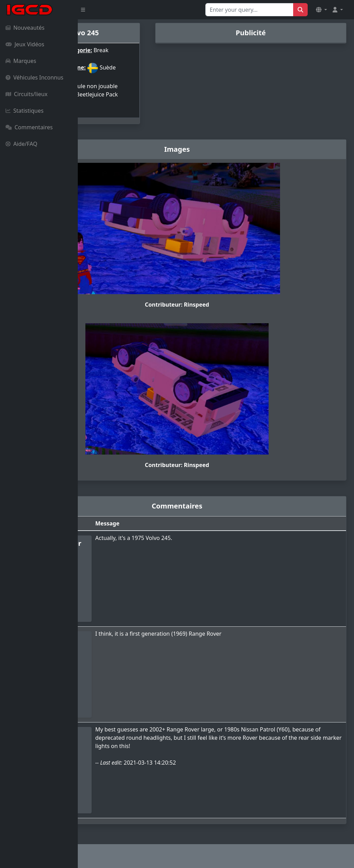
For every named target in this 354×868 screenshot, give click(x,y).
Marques (21, 61)
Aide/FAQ (21, 144)
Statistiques (25, 111)
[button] (322, 10)
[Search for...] (249, 10)
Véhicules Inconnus (34, 77)
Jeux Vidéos (25, 44)
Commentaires (29, 127)
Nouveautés (25, 28)
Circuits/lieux (26, 94)
